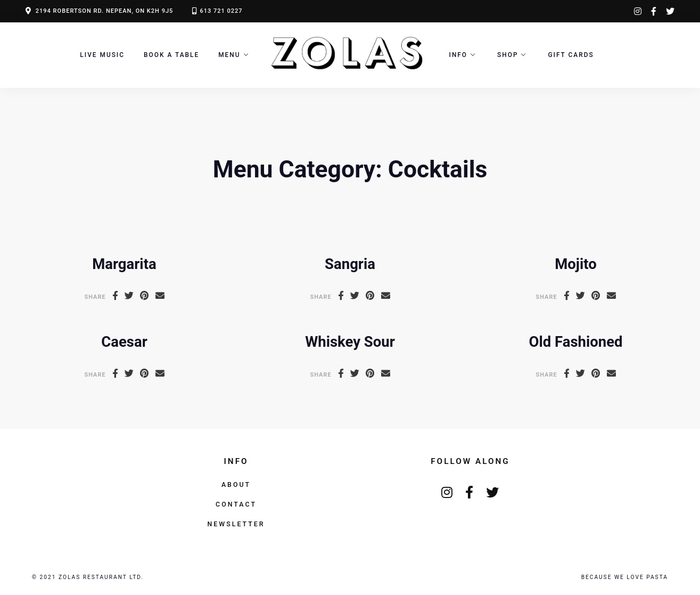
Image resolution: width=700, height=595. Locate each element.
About (236, 484)
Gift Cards (571, 55)
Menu (229, 55)
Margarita (124, 264)
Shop (508, 55)
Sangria (350, 264)
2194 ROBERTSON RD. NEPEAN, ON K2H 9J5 (105, 11)
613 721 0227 (221, 11)
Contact (236, 504)
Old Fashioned (576, 342)
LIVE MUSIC (102, 55)
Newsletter (236, 524)
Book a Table (171, 55)
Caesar (124, 342)
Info (459, 55)
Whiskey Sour (350, 342)
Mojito (576, 264)
